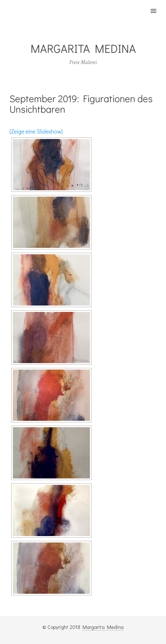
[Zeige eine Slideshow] (36, 131)
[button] (157, 7)
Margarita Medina (103, 627)
